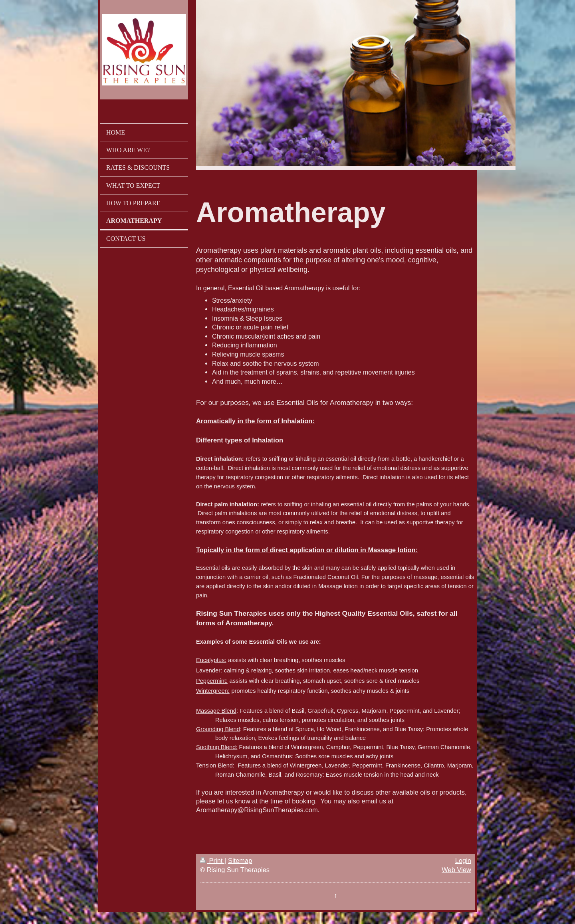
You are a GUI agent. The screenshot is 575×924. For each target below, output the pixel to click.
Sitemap (240, 861)
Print (212, 861)
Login (463, 861)
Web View (456, 870)
